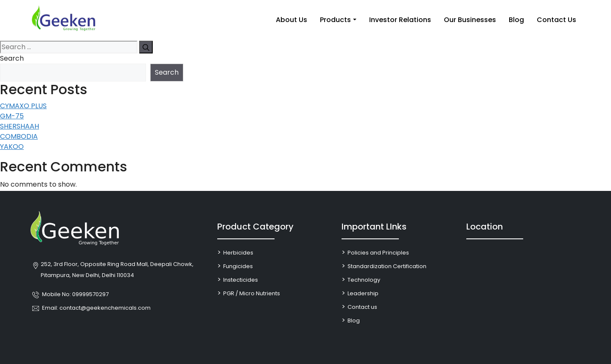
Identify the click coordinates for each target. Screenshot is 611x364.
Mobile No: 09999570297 (75, 294)
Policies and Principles (378, 253)
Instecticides (241, 280)
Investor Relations (400, 20)
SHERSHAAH (20, 126)
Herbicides (238, 253)
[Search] (146, 47)
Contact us (362, 307)
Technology (364, 280)
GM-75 (12, 116)
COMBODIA (19, 136)
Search (12, 58)
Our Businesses (470, 20)
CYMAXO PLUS (23, 106)
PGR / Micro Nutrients (252, 293)
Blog (516, 20)
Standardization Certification (387, 266)
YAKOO (12, 147)
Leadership (363, 293)
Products (335, 20)
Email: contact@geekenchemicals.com (96, 308)
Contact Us (556, 20)
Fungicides (238, 266)
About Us (291, 20)
